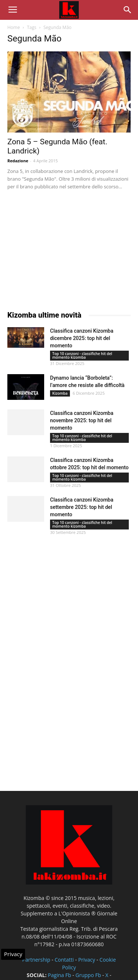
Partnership (36, 960)
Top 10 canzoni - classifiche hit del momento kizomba (82, 355)
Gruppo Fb (88, 975)
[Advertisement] (63, 248)
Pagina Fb (59, 975)
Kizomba (60, 393)
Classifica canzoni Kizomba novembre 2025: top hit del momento (82, 420)
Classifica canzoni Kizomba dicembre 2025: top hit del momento (82, 338)
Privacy (86, 960)
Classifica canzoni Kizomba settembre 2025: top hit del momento (82, 507)
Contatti (64, 960)
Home (14, 27)
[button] (128, 10)
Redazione (18, 161)
